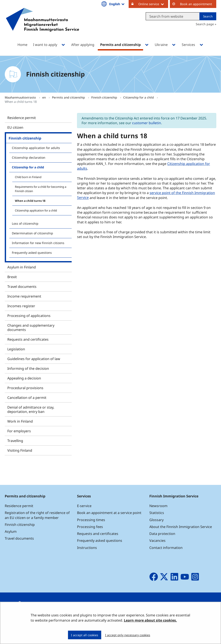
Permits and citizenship (69, 97)
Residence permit (22, 118)
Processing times (91, 520)
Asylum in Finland (22, 267)
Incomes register (21, 306)
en (44, 97)
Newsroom (158, 506)
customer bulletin (147, 123)
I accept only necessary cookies (128, 635)
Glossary (156, 520)
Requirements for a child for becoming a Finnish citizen (41, 189)
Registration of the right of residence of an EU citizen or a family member (37, 515)
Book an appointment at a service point (109, 513)
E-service (84, 506)
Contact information (166, 548)
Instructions (87, 548)
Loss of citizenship (25, 223)
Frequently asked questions (32, 253)
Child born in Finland (28, 177)
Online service (153, 4)
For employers (19, 431)
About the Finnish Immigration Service (181, 527)
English (117, 4)
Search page (205, 24)
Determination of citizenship (32, 233)
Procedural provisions (25, 388)
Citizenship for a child (139, 97)
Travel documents (22, 287)
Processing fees (90, 527)
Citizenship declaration (29, 157)
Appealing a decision (24, 378)
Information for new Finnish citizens (38, 243)
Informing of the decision (28, 368)
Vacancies (157, 541)
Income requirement (24, 296)
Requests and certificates (28, 339)
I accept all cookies (85, 635)
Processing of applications (29, 316)
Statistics (157, 513)
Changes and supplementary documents (31, 327)
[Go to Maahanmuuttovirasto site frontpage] (43, 25)
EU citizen (15, 127)
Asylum (11, 531)
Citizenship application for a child (36, 210)
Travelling (15, 441)
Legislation (16, 349)
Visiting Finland (20, 450)
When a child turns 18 (30, 201)
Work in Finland (20, 421)
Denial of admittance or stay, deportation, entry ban (31, 409)
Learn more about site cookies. (150, 620)
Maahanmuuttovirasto (21, 97)
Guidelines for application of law (34, 359)
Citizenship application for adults (36, 148)
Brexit (12, 277)
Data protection (162, 534)
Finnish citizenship (105, 97)
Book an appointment (196, 4)
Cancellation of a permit (27, 398)
